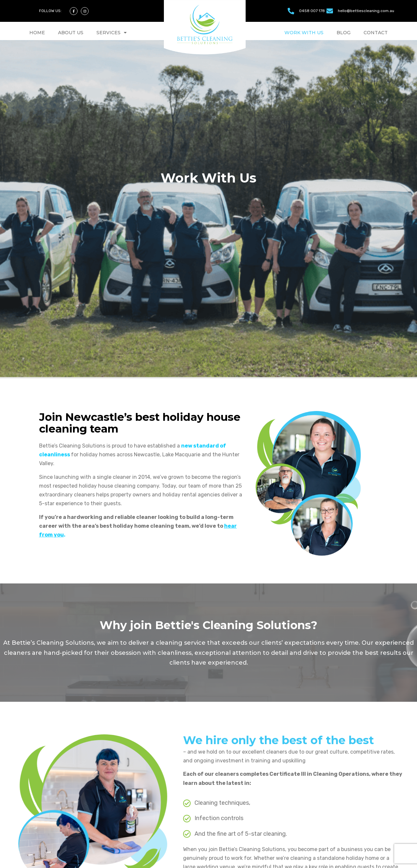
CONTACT (376, 33)
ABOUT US (71, 33)
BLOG (344, 33)
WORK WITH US (304, 33)
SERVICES (112, 33)
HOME (37, 33)
